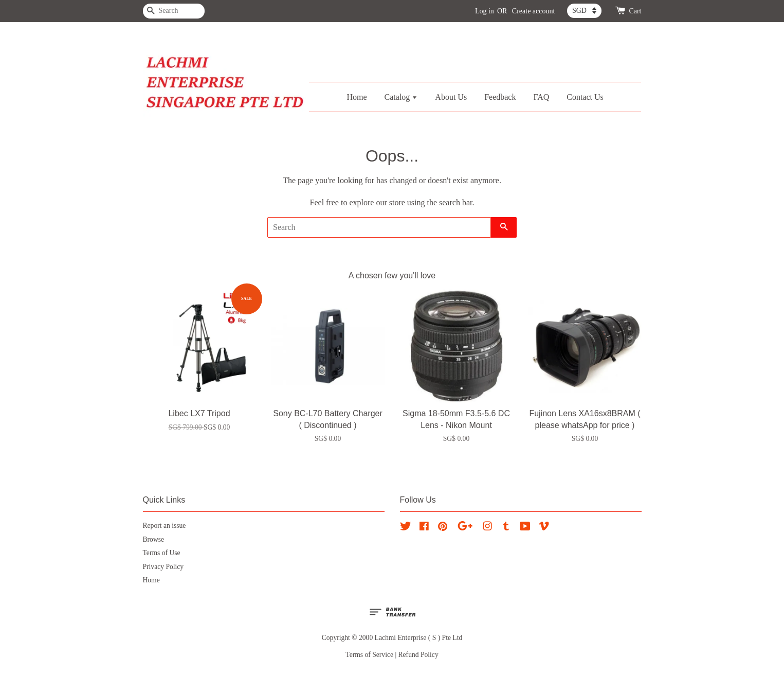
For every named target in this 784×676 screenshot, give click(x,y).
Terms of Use (162, 553)
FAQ (541, 97)
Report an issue (165, 526)
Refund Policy (418, 655)
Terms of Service (369, 655)
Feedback (500, 97)
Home (357, 97)
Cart (635, 11)
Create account (534, 11)
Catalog (401, 97)
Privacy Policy (163, 567)
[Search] (174, 11)
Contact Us (585, 97)
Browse (154, 539)
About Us (451, 97)
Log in (485, 11)
